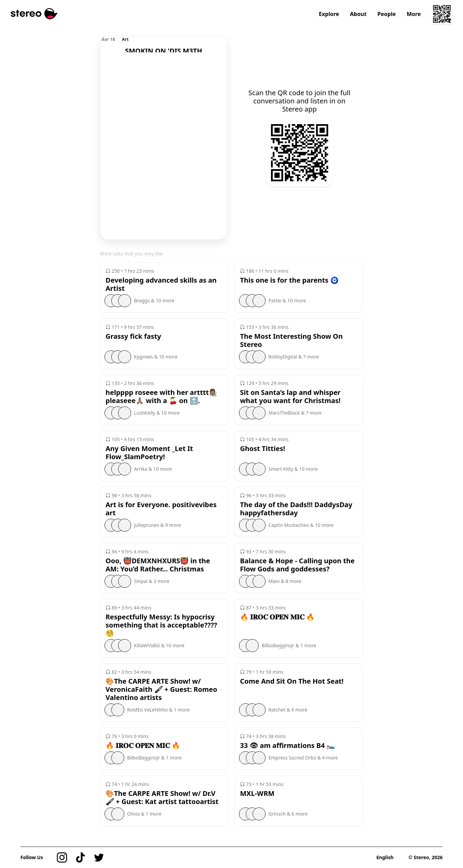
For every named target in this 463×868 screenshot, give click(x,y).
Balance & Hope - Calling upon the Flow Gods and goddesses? (297, 565)
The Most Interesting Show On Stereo (291, 340)
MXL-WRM (257, 794)
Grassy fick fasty (133, 336)
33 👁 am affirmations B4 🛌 (288, 746)
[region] (164, 44)
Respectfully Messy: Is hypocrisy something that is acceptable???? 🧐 (161, 625)
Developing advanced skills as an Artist (161, 284)
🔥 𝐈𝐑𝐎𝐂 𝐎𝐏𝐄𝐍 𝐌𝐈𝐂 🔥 (277, 617)
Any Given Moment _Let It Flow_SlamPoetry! (149, 453)
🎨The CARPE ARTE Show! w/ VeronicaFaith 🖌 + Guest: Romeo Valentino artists (161, 689)
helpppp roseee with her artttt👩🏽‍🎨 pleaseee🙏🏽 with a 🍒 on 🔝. (161, 397)
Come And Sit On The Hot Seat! (292, 681)
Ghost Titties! (262, 449)
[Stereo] (34, 14)
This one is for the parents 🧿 (289, 280)
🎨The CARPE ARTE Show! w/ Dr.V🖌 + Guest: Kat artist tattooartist (162, 798)
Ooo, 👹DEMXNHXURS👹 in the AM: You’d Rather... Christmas (158, 565)
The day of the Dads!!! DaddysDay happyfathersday (296, 509)
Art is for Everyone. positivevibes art (161, 509)
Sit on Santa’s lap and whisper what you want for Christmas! (290, 397)
